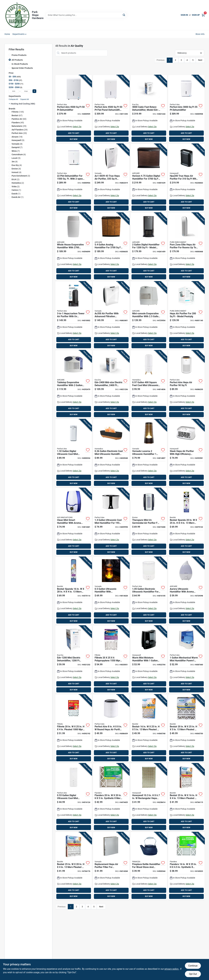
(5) (16, 158)
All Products (17, 60)
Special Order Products (22, 68)
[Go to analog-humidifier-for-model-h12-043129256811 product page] (111, 247)
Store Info (200, 34)
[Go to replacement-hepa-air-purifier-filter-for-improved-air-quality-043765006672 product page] (111, 866)
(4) (15, 162)
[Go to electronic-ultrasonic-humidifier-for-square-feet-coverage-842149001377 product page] (149, 591)
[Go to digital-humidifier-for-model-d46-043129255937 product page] (149, 247)
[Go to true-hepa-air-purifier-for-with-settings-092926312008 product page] (186, 178)
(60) (19, 119)
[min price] (14, 91)
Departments (19, 34)
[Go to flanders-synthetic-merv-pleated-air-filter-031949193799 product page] (186, 866)
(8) (17, 144)
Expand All (25, 99)
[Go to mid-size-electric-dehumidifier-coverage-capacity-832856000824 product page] (111, 384)
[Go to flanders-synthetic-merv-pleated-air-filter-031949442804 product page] (111, 797)
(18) (17, 137)
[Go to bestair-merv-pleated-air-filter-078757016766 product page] (186, 797)
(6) (19, 154)
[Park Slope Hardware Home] (17, 15)
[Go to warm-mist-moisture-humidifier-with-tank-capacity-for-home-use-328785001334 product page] (149, 659)
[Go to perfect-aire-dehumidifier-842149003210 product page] (186, 109)
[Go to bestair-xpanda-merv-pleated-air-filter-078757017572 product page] (74, 591)
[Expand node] (10, 104)
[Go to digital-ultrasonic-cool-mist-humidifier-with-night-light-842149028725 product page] (74, 453)
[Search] (124, 15)
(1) (16, 190)
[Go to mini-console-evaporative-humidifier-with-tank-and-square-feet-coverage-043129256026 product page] (149, 315)
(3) (21, 176)
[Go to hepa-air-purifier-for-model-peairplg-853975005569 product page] (186, 315)
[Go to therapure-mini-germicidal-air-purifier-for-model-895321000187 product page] (149, 522)
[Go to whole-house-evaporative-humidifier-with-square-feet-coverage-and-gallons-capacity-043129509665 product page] (74, 247)
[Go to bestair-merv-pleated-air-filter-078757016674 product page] (186, 728)
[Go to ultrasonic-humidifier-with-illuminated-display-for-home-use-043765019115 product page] (111, 591)
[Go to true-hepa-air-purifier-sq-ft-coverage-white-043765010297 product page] (111, 178)
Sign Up (196, 15)
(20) (19, 133)
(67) (17, 115)
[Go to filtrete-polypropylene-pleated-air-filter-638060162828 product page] (111, 659)
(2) (16, 179)
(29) (19, 126)
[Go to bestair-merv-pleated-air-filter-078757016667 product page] (149, 728)
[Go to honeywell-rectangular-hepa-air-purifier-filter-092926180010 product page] (149, 797)
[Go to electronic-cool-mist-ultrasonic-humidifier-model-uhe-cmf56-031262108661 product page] (111, 453)
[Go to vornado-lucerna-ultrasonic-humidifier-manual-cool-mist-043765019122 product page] (149, 453)
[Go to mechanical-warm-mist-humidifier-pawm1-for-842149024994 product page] (186, 659)
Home (7, 34)
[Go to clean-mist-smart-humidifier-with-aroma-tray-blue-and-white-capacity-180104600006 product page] (74, 522)
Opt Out (193, 974)
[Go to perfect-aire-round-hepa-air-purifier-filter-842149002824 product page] (111, 728)
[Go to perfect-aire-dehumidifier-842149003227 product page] (74, 109)
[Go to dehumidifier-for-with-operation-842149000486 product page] (74, 178)
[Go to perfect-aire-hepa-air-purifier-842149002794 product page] (186, 384)
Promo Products (19, 55)
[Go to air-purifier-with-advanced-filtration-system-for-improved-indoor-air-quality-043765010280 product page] (111, 315)
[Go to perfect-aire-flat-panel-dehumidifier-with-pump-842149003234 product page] (111, 109)
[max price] (26, 91)
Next (200, 60)
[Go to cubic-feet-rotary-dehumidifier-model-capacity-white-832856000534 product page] (149, 109)
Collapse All (13, 99)
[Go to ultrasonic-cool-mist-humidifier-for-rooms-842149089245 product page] (111, 522)
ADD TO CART (74, 133)
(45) (18, 123)
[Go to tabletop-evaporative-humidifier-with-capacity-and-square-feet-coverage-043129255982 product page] (74, 384)
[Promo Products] (10, 55)
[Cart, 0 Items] (203, 15)
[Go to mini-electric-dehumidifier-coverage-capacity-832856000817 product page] (74, 659)
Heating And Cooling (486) (23, 104)
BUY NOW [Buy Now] (74, 139)
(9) (18, 140)
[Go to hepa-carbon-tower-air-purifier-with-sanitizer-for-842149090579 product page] (74, 315)
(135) (18, 112)
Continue (193, 966)
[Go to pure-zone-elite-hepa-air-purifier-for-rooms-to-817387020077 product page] (186, 247)
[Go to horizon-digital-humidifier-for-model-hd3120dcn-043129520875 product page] (149, 178)
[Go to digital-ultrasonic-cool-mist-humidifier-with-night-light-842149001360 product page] (74, 797)
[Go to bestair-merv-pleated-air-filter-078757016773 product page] (74, 866)
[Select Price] (34, 91)
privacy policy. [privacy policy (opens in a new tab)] (172, 969)
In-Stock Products (20, 64)
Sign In (184, 15)
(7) (17, 147)
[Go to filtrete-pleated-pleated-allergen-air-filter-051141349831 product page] (74, 728)
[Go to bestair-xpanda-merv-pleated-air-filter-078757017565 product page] (186, 522)
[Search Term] (86, 15)
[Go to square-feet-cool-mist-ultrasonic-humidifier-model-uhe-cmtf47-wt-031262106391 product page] (149, 384)
